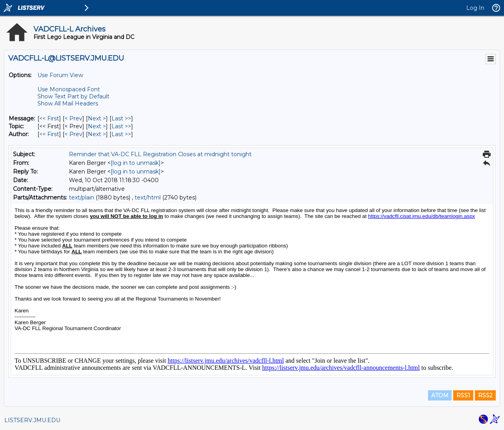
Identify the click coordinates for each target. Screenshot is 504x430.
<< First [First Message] (49, 118)
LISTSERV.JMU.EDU (32, 420)
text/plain (82, 197)
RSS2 (485, 395)
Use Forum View (60, 75)
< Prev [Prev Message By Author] (73, 134)
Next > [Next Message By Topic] (97, 126)
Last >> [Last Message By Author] (121, 134)
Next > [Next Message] (97, 118)
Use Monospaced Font (69, 89)
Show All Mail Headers (68, 103)
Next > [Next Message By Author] (97, 134)
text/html (148, 197)
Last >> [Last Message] (121, 118)
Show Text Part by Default (73, 96)
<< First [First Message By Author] (49, 134)
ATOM (440, 395)
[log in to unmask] (136, 163)
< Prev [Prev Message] (73, 118)
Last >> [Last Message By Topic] (121, 126)
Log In (475, 8)
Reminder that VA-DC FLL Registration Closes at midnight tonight (160, 154)
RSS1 (463, 395)
